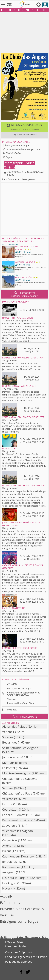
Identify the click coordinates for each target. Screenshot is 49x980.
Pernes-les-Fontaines (16, 820)
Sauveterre (10, 826)
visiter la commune (25, 717)
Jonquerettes (11, 757)
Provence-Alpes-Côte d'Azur (21, 703)
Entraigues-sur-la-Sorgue (19, 688)
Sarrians (8, 788)
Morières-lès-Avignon (17, 773)
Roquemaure (11, 867)
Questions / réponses (19, 952)
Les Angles (9, 883)
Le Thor (7, 804)
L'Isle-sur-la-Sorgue (15, 878)
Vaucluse (11, 699)
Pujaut (7, 851)
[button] (24, 127)
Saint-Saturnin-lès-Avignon (20, 748)
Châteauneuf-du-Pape (17, 793)
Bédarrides (10, 742)
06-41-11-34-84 (13, 153)
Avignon (8, 846)
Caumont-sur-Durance (17, 856)
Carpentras (10, 840)
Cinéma (9, 167)
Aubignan (9, 872)
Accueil (5, 896)
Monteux (8, 763)
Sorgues (8, 737)
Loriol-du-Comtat (14, 815)
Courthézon (10, 809)
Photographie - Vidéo (19, 163)
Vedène (7, 732)
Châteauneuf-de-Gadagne (20, 779)
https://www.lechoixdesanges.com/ (23, 149)
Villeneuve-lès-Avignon (18, 831)
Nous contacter (15, 942)
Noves (6, 888)
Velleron (8, 799)
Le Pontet (9, 768)
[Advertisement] (24, 32)
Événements (10, 903)
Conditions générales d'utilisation (26, 957)
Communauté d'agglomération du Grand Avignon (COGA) (24, 694)
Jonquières (9, 862)
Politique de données (19, 962)
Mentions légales (16, 946)
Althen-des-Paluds (15, 726)
